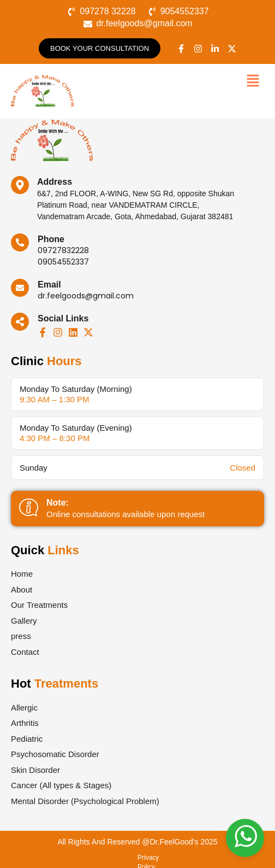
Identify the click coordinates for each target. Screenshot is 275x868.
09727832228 (63, 250)
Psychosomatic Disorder (55, 754)
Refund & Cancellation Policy (197, 858)
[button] (253, 81)
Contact (25, 652)
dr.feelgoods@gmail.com (86, 296)
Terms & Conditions (116, 858)
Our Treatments (39, 605)
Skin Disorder (35, 770)
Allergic (24, 708)
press (21, 636)
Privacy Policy (56, 858)
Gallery (24, 621)
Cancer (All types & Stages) (61, 785)
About (22, 590)
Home (22, 574)
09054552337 (63, 262)
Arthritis (25, 723)
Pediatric (27, 739)
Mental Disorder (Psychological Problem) (85, 801)
